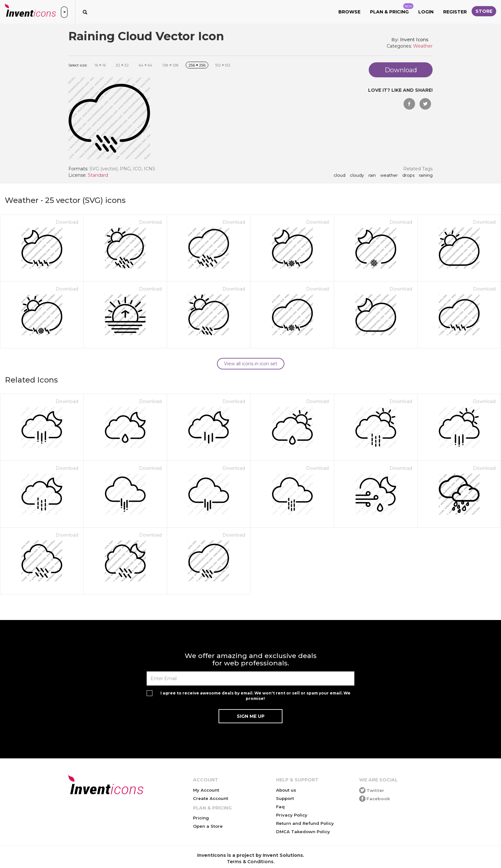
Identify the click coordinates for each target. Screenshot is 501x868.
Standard (98, 175)
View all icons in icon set (251, 364)
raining (426, 175)
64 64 (146, 65)
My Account (206, 790)
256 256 (197, 65)
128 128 (170, 65)
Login (426, 12)
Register (455, 12)
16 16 (100, 65)
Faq (280, 807)
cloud (339, 175)
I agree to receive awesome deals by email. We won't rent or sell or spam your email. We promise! (255, 696)
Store (484, 11)
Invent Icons (414, 40)
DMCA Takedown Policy (303, 832)
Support (285, 798)
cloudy (357, 175)
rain (372, 175)
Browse (349, 12)
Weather (423, 46)
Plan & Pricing (392, 9)
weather (389, 175)
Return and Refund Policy (305, 823)
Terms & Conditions (250, 862)
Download (67, 222)
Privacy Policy (292, 815)
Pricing (201, 818)
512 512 (223, 65)
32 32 (122, 65)
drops (408, 175)
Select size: (78, 65)
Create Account (211, 798)
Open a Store (208, 826)
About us (286, 790)
